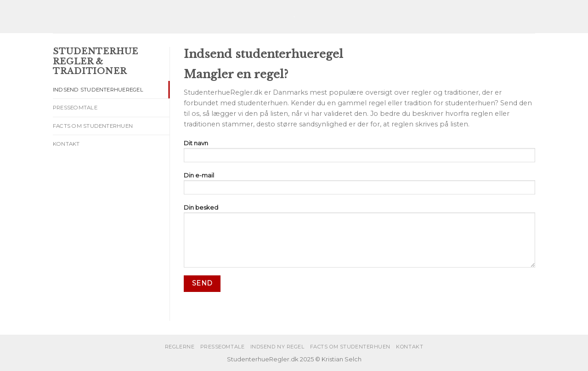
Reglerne (180, 347)
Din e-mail (359, 186)
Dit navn (359, 154)
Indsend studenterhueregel (98, 90)
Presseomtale (75, 108)
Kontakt (66, 144)
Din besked (359, 238)
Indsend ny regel (277, 347)
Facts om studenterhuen (93, 126)
